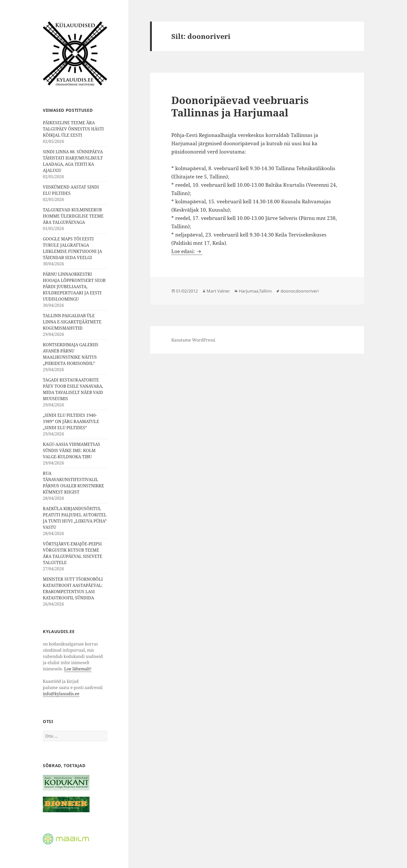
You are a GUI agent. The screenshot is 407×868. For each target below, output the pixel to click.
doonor (288, 291)
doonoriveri (307, 291)
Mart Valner (218, 291)
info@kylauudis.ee (61, 694)
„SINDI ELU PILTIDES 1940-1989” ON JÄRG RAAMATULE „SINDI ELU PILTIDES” (71, 421)
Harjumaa (249, 291)
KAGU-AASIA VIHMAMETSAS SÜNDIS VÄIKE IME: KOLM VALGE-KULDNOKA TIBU (72, 450)
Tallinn (265, 291)
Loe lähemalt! (78, 669)
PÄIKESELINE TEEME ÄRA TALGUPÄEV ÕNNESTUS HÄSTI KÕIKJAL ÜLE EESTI (73, 129)
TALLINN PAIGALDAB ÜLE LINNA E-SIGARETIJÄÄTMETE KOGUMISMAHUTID (72, 322)
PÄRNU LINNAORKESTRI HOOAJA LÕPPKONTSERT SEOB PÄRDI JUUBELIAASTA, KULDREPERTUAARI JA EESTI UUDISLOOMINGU (74, 287)
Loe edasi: (187, 251)
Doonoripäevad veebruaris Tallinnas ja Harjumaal (240, 106)
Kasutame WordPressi (193, 340)
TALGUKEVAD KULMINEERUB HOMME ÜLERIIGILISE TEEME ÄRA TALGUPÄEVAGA (73, 216)
